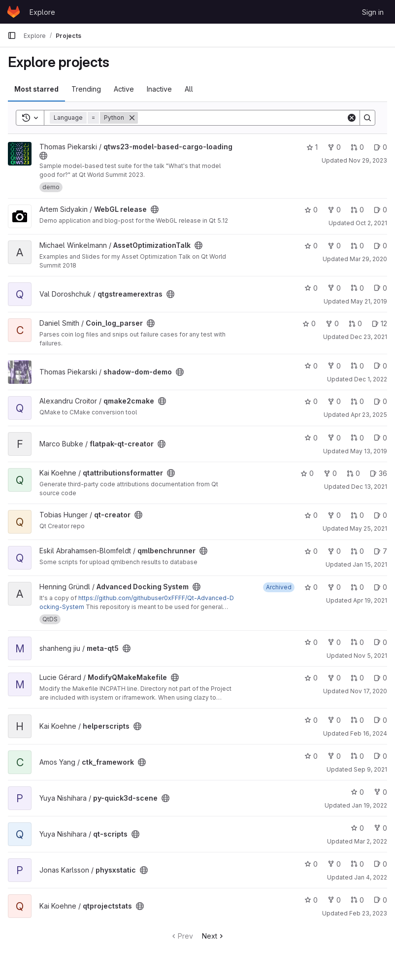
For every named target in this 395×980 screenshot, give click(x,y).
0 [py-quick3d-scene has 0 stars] (357, 792)
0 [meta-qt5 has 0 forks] (334, 642)
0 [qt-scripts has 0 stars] (357, 828)
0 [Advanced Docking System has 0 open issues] (380, 587)
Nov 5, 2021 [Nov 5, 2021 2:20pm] (370, 656)
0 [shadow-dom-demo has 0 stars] (311, 366)
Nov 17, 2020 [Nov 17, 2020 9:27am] (369, 691)
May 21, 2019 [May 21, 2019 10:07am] (369, 301)
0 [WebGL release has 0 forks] (334, 210)
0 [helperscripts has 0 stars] (311, 720)
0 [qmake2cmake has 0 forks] (334, 401)
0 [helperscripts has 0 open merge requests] (357, 720)
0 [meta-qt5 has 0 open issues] (380, 642)
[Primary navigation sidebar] (12, 35)
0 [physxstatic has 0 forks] (334, 864)
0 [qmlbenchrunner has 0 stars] (311, 551)
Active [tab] (124, 89)
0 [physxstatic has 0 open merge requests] (357, 864)
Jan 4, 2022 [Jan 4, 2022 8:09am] (371, 877)
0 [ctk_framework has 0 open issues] (380, 756)
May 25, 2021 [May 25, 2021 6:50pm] (368, 528)
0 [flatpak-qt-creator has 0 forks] (334, 438)
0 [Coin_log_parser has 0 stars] (309, 323)
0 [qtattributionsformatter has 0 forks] (330, 473)
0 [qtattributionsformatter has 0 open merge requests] (353, 473)
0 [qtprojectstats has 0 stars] (311, 900)
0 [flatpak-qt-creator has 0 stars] (311, 438)
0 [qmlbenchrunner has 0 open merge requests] (357, 551)
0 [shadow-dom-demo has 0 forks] (334, 366)
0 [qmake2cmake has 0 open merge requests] (357, 401)
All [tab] (189, 89)
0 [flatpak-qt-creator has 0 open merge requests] (357, 438)
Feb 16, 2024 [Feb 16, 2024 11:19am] (369, 733)
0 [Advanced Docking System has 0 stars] (311, 587)
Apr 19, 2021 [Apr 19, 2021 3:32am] (370, 600)
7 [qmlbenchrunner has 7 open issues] (380, 551)
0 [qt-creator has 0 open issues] (380, 515)
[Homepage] (14, 12)
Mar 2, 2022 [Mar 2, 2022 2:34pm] (371, 841)
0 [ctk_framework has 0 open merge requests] (357, 756)
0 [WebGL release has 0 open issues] (380, 210)
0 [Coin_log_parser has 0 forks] (332, 323)
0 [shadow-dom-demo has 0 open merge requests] (357, 366)
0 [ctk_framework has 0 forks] (334, 756)
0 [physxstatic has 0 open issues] (380, 864)
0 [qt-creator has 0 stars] (311, 515)
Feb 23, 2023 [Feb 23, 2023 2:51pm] (368, 913)
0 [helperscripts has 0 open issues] (380, 720)
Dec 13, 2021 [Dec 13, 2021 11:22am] (369, 487)
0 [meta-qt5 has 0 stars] (311, 642)
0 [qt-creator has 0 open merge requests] (357, 515)
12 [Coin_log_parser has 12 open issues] (379, 323)
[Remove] (132, 118)
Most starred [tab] (36, 89)
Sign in (373, 12)
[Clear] (352, 118)
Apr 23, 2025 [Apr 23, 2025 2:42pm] (369, 415)
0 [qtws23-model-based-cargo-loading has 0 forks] (334, 147)
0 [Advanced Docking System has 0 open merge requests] (357, 587)
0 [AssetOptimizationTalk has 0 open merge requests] (357, 246)
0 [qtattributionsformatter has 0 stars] (307, 473)
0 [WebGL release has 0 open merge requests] (357, 210)
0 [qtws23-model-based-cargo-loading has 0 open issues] (380, 147)
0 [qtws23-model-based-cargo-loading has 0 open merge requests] (357, 147)
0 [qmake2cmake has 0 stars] (311, 401)
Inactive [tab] (159, 89)
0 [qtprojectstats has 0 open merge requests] (357, 900)
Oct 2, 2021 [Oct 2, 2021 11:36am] (371, 223)
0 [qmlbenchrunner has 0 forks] (334, 551)
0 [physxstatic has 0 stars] (311, 864)
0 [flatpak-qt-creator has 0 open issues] (380, 438)
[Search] (242, 118)
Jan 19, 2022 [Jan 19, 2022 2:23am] (369, 805)
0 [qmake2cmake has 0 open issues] (380, 401)
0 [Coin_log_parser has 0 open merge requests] (355, 323)
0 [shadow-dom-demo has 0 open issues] (380, 366)
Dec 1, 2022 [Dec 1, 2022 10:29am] (371, 379)
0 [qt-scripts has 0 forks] (380, 828)
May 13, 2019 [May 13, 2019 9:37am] (369, 451)
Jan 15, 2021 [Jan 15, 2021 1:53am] (370, 564)
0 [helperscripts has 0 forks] (334, 720)
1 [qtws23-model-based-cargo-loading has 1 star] (312, 147)
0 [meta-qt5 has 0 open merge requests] (357, 642)
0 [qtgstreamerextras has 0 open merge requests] (357, 288)
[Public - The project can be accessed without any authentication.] (43, 156)
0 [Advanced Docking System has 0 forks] (334, 587)
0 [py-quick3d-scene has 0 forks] (380, 792)
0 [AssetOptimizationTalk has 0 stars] (311, 246)
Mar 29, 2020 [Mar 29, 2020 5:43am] (368, 259)
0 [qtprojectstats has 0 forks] (334, 900)
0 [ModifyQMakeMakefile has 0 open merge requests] (357, 678)
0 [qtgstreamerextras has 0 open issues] (380, 288)
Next (214, 936)
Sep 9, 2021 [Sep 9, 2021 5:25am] (370, 769)
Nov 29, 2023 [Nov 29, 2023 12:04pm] (368, 160)
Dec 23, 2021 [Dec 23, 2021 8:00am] (369, 337)
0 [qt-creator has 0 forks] (334, 515)
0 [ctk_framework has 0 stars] (311, 756)
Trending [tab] (86, 89)
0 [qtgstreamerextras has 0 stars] (311, 288)
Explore (42, 12)
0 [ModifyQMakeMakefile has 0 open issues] (380, 678)
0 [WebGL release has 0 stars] (311, 210)
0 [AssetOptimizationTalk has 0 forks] (334, 246)
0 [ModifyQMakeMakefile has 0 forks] (334, 678)
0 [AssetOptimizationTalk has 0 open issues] (380, 246)
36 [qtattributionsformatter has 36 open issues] (379, 473)
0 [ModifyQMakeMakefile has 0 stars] (311, 678)
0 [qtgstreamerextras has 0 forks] (334, 288)
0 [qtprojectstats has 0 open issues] (380, 900)
